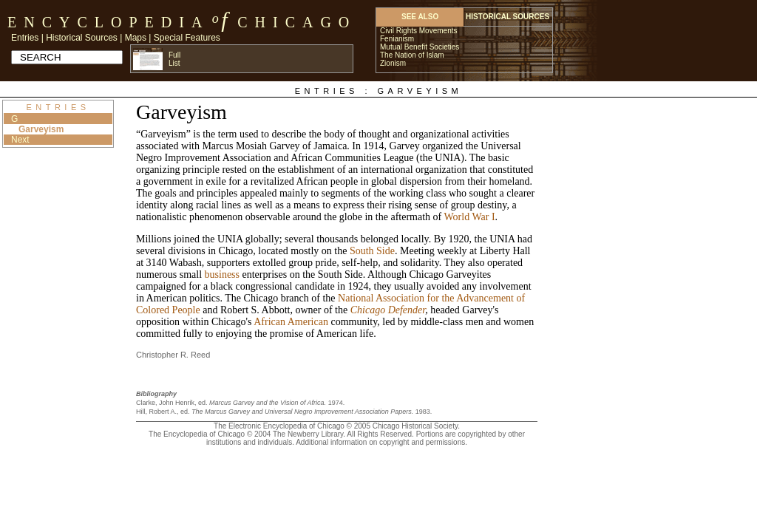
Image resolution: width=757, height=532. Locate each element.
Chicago (297, 22)
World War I (470, 217)
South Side (372, 251)
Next (20, 140)
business (222, 274)
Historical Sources (82, 38)
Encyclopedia (108, 22)
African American (291, 322)
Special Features (187, 38)
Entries (25, 38)
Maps (136, 38)
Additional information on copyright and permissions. (381, 442)
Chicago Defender (388, 310)
